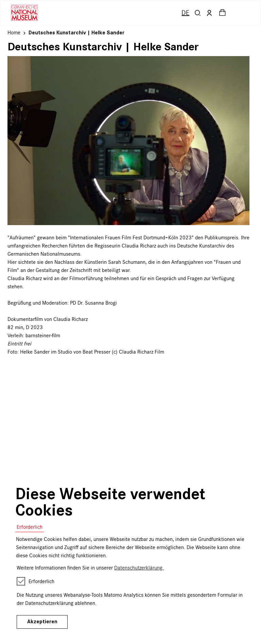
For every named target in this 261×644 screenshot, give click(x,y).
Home (14, 32)
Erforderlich (30, 527)
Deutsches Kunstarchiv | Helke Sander (76, 32)
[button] (198, 13)
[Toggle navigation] (243, 13)
